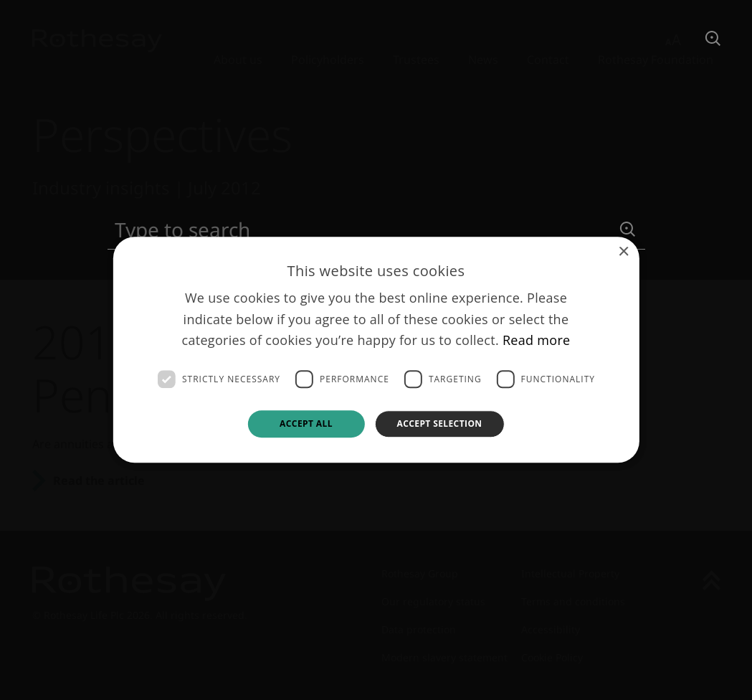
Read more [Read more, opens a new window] (537, 341)
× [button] (623, 252)
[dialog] (376, 350)
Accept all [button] (306, 424)
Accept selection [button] (439, 424)
